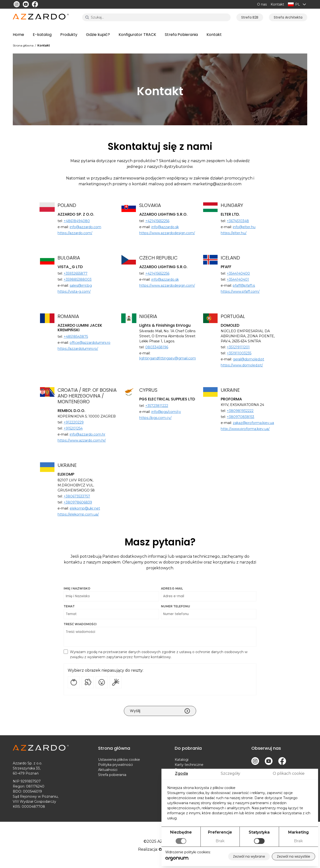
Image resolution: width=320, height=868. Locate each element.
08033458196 (157, 347)
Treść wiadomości (160, 634)
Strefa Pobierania (181, 35)
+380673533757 (77, 496)
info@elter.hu (244, 227)
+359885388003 (78, 279)
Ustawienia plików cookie (119, 760)
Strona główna (23, 45)
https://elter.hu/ (234, 233)
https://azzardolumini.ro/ (78, 349)
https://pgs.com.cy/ (155, 418)
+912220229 (74, 422)
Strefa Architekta (288, 17)
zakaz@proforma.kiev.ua (253, 423)
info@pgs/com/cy (166, 412)
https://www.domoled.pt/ (242, 365)
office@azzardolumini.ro (90, 343)
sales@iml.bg (81, 285)
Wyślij (160, 711)
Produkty (69, 35)
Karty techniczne (189, 765)
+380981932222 (240, 411)
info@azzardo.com (85, 227)
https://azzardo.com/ (75, 233)
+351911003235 (239, 353)
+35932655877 (76, 273)
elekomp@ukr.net (85, 508)
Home (18, 35)
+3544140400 (238, 273)
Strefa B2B (250, 17)
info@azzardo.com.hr (87, 434)
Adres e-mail (209, 594)
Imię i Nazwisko (111, 594)
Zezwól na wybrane (249, 856)
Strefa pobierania (112, 775)
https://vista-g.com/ (74, 292)
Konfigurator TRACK (137, 35)
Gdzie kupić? (98, 35)
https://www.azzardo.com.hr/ (82, 440)
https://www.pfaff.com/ (240, 292)
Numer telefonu (209, 612)
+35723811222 (157, 406)
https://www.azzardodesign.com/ (167, 233)
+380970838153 (240, 417)
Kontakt (277, 4)
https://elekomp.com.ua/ (78, 514)
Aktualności (108, 770)
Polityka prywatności (115, 765)
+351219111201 (238, 347)
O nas (262, 4)
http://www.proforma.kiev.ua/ (245, 429)
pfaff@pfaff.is (244, 285)
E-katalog (42, 35)
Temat (111, 612)
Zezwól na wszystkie (293, 856)
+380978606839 (78, 502)
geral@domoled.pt (248, 359)
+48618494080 (77, 221)
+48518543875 (76, 337)
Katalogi (182, 760)
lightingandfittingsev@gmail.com (168, 358)
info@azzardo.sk (165, 227)
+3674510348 (238, 221)
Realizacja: (160, 849)
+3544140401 (238, 279)
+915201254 (73, 428)
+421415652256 (157, 221)
